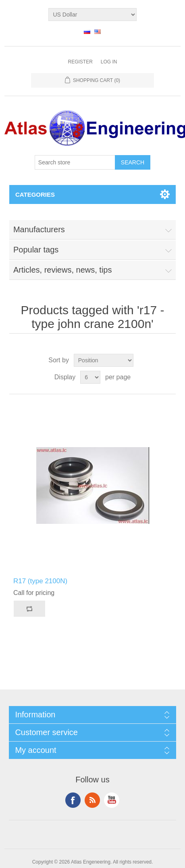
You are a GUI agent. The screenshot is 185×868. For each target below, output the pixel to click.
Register (80, 62)
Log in (109, 62)
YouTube (112, 800)
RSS (92, 800)
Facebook (73, 800)
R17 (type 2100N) (40, 581)
